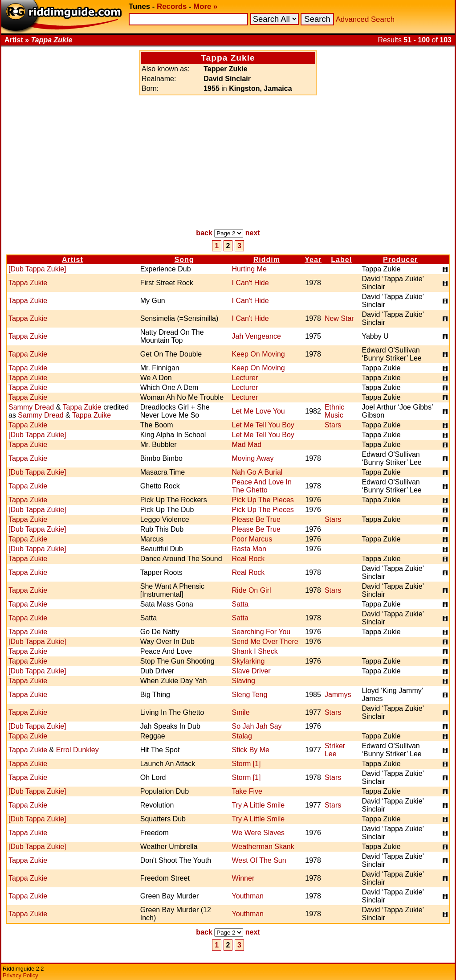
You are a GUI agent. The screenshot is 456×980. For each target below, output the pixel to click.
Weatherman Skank (263, 847)
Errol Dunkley (77, 750)
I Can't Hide (250, 283)
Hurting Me (249, 269)
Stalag (242, 736)
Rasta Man (249, 549)
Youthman (248, 896)
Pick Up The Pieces (263, 500)
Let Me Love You (259, 411)
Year (313, 260)
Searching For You (261, 632)
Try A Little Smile (259, 805)
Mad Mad (247, 445)
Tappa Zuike (92, 415)
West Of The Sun (259, 860)
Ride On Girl (252, 590)
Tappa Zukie (28, 283)
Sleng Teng (250, 695)
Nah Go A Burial (257, 472)
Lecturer (245, 378)
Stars (333, 425)
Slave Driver (251, 671)
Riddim (267, 260)
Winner (243, 878)
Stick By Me (251, 750)
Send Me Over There (265, 642)
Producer (400, 260)
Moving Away (253, 458)
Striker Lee (335, 750)
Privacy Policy (20, 975)
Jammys (338, 695)
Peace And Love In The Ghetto (262, 486)
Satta (240, 604)
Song (184, 260)
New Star (339, 318)
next (253, 233)
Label (341, 260)
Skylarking (248, 661)
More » (205, 6)
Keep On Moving (259, 354)
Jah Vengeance (256, 336)
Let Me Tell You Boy (263, 425)
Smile (241, 712)
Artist (73, 260)
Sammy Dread (31, 407)
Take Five (247, 791)
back (204, 233)
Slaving (244, 681)
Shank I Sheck (255, 651)
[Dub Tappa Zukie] (37, 269)
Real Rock (248, 559)
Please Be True (256, 519)
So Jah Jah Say (257, 726)
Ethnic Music (334, 411)
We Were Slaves (259, 833)
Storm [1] (246, 764)
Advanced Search (365, 19)
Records (172, 6)
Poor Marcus (252, 539)
